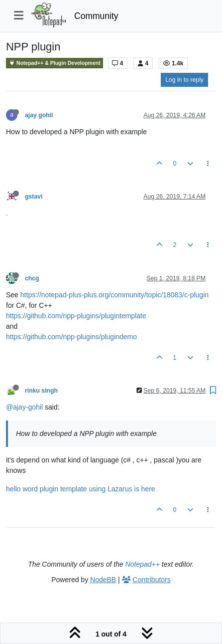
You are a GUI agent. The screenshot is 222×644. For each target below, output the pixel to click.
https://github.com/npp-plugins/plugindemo (71, 337)
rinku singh (41, 391)
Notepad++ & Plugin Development (55, 63)
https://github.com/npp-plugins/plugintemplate (76, 316)
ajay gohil (39, 115)
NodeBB (103, 580)
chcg (32, 278)
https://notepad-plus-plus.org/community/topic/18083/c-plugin (114, 295)
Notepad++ (143, 564)
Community (96, 16)
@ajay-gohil (24, 407)
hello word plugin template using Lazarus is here (81, 489)
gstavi (34, 197)
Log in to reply (184, 80)
